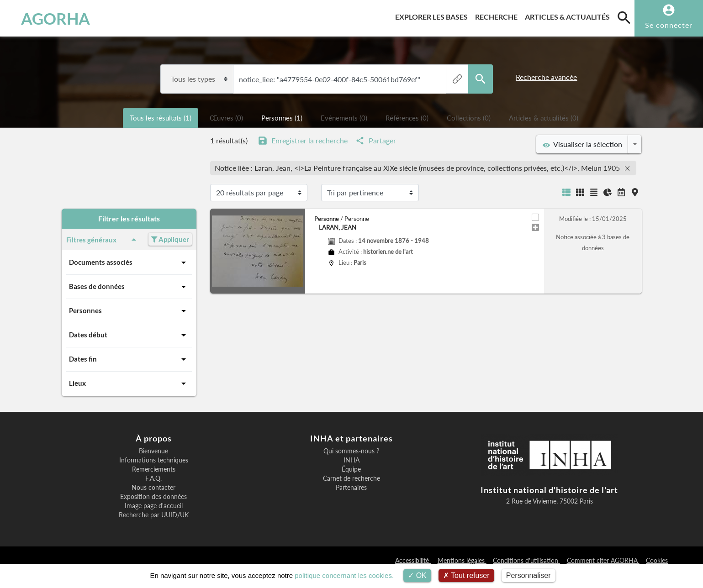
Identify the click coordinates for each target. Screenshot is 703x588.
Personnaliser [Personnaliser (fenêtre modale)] (529, 575)
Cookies (657, 560)
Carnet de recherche (351, 478)
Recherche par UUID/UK (154, 515)
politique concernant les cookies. (344, 575)
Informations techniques (154, 460)
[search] (624, 17)
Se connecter (669, 25)
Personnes (129, 311)
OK (417, 575)
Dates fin (129, 359)
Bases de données (129, 287)
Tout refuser (466, 575)
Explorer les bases (433, 15)
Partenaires (351, 488)
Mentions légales (462, 560)
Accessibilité (413, 560)
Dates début (129, 335)
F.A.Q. (153, 478)
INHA (351, 460)
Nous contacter (153, 488)
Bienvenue (153, 451)
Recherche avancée (546, 77)
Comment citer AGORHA (603, 560)
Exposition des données (153, 497)
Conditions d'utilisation (526, 560)
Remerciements (154, 469)
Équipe (351, 469)
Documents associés (129, 262)
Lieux (129, 383)
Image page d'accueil (154, 506)
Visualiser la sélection (582, 144)
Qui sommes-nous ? (351, 451)
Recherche (498, 15)
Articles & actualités (569, 15)
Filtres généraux (103, 240)
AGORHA (55, 18)
